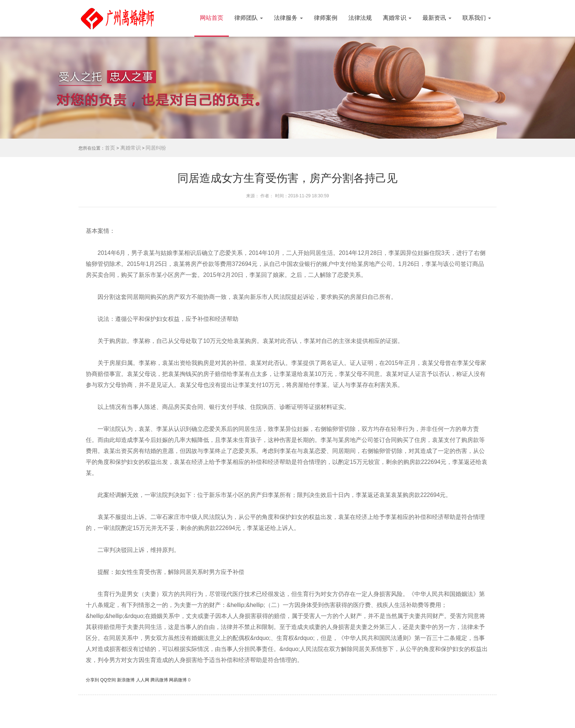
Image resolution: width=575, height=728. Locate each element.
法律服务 (288, 18)
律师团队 (249, 18)
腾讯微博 (160, 680)
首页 (110, 148)
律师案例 (326, 18)
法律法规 (360, 18)
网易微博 (178, 680)
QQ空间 (109, 680)
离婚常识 (397, 18)
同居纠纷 (156, 148)
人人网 (143, 680)
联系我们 (477, 18)
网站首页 (212, 18)
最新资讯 (437, 18)
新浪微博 (126, 680)
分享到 (93, 680)
